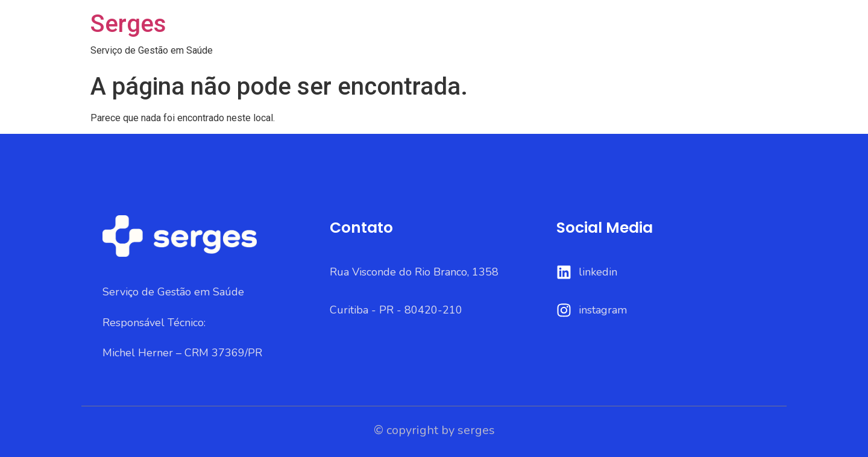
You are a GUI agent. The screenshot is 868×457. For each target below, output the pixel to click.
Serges (128, 24)
